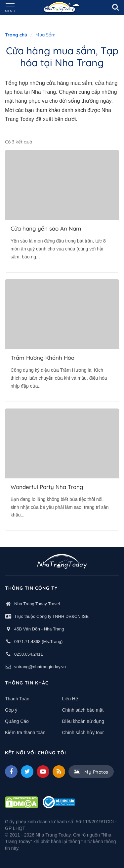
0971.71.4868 (27, 642)
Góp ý (11, 710)
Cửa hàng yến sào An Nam (46, 229)
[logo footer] (62, 562)
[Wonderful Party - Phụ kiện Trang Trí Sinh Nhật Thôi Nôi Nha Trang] (62, 443)
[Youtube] (43, 772)
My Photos (91, 772)
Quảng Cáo (17, 721)
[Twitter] (27, 772)
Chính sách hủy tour (83, 732)
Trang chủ (16, 35)
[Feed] (59, 772)
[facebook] (11, 772)
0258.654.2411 (29, 654)
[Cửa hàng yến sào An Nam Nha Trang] (62, 185)
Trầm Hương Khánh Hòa (42, 358)
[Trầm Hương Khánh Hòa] (62, 314)
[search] (115, 7)
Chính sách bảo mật (83, 710)
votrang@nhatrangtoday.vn (40, 667)
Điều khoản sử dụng (83, 721)
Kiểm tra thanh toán (25, 732)
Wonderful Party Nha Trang (47, 487)
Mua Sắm (45, 35)
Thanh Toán (17, 699)
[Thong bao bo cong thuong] (59, 802)
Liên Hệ (70, 699)
